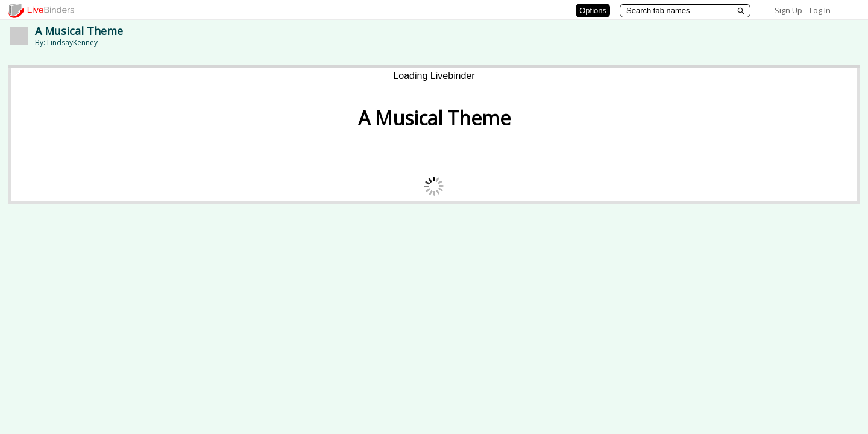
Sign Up (788, 10)
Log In (820, 10)
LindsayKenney (72, 42)
